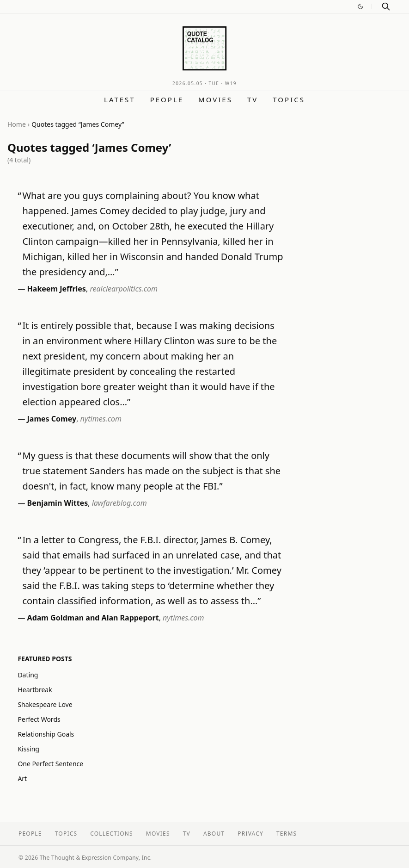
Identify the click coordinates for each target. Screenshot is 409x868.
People (167, 99)
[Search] (386, 6)
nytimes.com (101, 419)
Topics (289, 99)
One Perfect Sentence (50, 764)
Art (22, 778)
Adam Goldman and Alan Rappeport (93, 618)
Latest (120, 99)
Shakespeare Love (45, 704)
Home (17, 124)
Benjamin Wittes (58, 503)
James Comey (52, 419)
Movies (215, 99)
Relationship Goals (46, 734)
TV (253, 99)
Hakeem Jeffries (57, 289)
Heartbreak (35, 690)
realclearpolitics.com (124, 289)
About (214, 834)
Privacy (250, 834)
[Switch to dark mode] (360, 6)
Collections (112, 834)
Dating (28, 675)
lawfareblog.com (119, 503)
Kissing (28, 749)
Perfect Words (39, 719)
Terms (287, 834)
